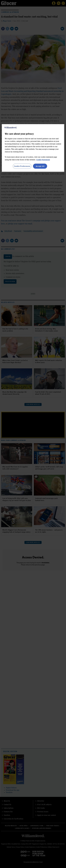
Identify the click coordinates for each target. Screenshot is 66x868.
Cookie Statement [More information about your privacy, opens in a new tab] (43, 160)
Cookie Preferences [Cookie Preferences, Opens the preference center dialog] (22, 166)
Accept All (40, 166)
